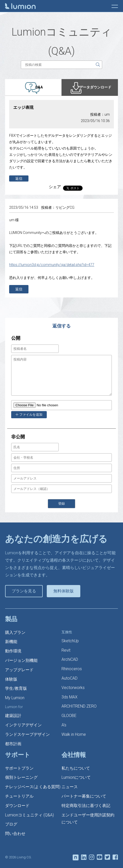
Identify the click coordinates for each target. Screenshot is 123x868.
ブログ (11, 824)
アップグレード (19, 670)
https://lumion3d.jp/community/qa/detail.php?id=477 (52, 265)
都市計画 (13, 744)
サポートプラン (19, 768)
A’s (64, 725)
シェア (55, 187)
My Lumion (15, 698)
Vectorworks (73, 688)
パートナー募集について (84, 796)
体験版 (11, 679)
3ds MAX (70, 697)
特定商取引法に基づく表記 (86, 806)
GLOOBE (69, 716)
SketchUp (70, 641)
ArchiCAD (70, 659)
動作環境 (13, 651)
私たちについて (76, 768)
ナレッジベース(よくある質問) (33, 787)
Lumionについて (76, 777)
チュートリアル (19, 796)
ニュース (70, 787)
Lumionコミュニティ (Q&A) (29, 815)
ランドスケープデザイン (27, 734)
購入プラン (15, 632)
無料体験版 (64, 591)
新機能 (11, 642)
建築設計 (13, 716)
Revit (66, 650)
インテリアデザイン (23, 725)
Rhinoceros (72, 669)
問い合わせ (15, 834)
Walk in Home (74, 734)
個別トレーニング (21, 777)
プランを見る (24, 591)
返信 (19, 178)
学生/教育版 (16, 688)
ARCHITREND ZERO (79, 706)
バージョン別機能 (21, 660)
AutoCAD (70, 678)
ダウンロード (17, 806)
